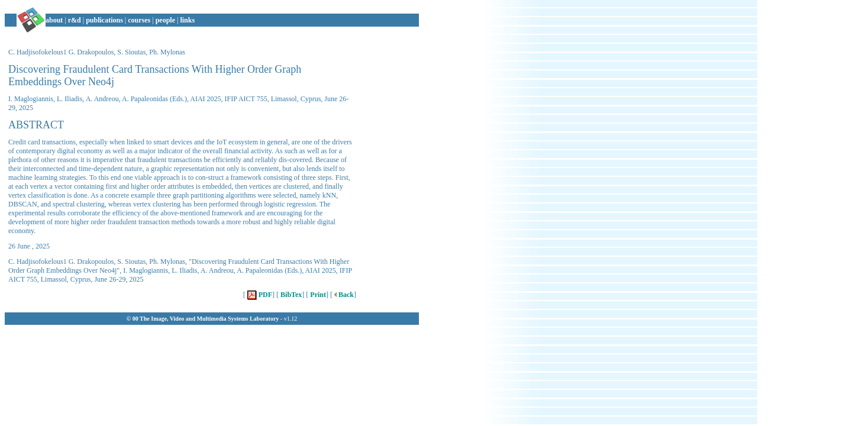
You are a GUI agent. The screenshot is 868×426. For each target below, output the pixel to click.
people (165, 20)
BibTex (290, 295)
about (54, 20)
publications (104, 20)
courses (139, 20)
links (187, 20)
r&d (75, 20)
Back (343, 295)
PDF (259, 295)
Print (317, 295)
